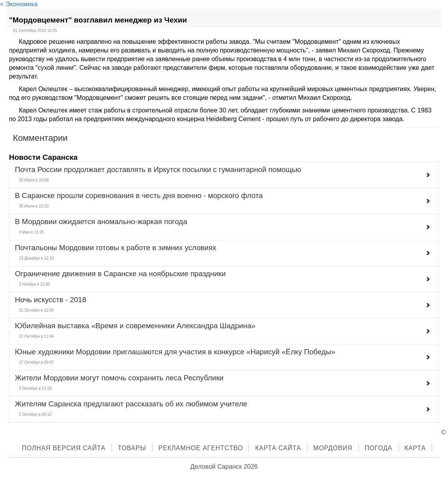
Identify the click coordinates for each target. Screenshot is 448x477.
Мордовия (333, 448)
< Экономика (19, 4)
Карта (415, 448)
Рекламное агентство (201, 448)
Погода (379, 448)
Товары (132, 448)
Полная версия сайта (64, 448)
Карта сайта (278, 448)
